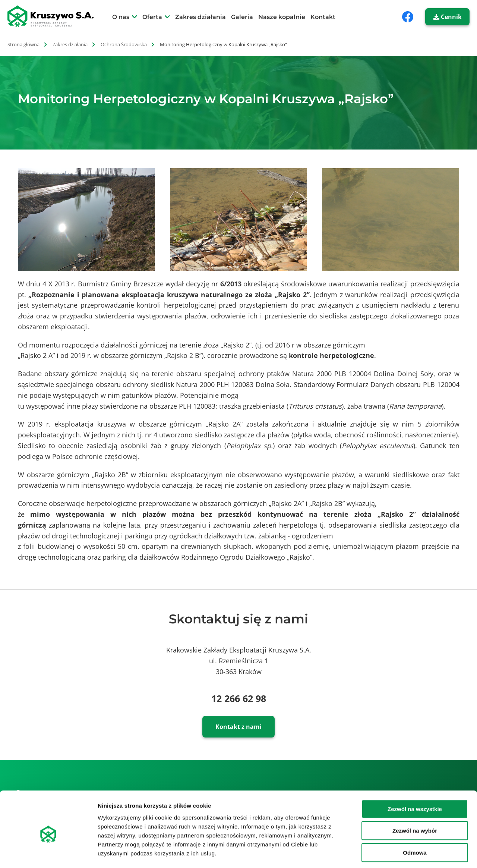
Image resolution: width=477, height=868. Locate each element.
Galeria (242, 17)
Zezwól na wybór (415, 799)
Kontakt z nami (238, 727)
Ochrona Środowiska (124, 44)
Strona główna (23, 44)
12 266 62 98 (239, 698)
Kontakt (323, 17)
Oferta (152, 17)
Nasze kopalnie (282, 17)
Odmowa (415, 820)
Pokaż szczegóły (398, 853)
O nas (121, 17)
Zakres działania (200, 17)
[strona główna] (55, 16)
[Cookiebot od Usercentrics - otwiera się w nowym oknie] (48, 853)
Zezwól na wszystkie (415, 777)
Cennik (448, 17)
